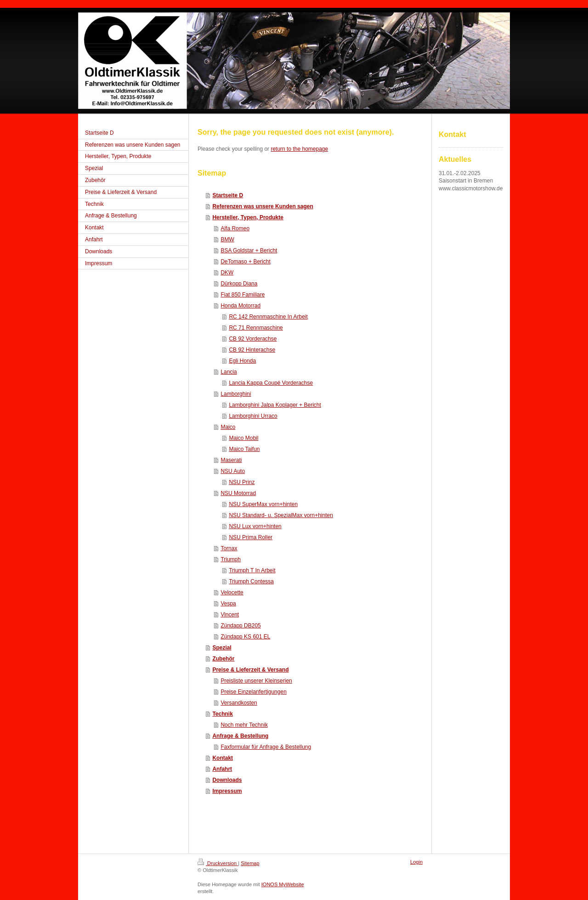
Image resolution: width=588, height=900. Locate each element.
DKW (227, 273)
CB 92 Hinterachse (252, 350)
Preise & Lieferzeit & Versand (250, 670)
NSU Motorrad (238, 493)
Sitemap (250, 863)
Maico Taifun (244, 449)
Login (416, 862)
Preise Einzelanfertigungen (253, 692)
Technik (222, 714)
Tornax (229, 548)
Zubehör (223, 659)
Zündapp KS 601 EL (245, 637)
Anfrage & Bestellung (240, 736)
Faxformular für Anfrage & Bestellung (266, 747)
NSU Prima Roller (251, 537)
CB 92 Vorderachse (253, 339)
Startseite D (228, 195)
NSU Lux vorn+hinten (255, 526)
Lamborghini (236, 394)
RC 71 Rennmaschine (256, 328)
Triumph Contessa (251, 581)
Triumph (231, 559)
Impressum (227, 791)
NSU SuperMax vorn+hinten (263, 504)
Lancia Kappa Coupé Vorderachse (271, 383)
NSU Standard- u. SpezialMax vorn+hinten (281, 515)
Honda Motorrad (240, 306)
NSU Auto (233, 471)
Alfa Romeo (235, 228)
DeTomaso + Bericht (245, 262)
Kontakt (223, 758)
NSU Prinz (242, 482)
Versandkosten (239, 703)
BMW (227, 239)
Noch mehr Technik (244, 725)
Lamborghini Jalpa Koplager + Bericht (275, 405)
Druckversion (218, 863)
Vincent (230, 615)
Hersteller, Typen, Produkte (248, 217)
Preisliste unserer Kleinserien (256, 681)
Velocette (232, 592)
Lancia (229, 372)
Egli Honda (242, 361)
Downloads (227, 780)
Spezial (222, 648)
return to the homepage (299, 149)
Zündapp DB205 (240, 626)
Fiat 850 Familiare (243, 295)
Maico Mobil (243, 438)
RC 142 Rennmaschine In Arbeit (268, 317)
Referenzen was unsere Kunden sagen (263, 206)
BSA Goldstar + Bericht (249, 251)
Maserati (231, 460)
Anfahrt (222, 769)
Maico (228, 427)
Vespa (228, 604)
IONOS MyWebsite (283, 884)
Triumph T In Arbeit (252, 570)
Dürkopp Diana (239, 284)
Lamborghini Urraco (253, 416)
